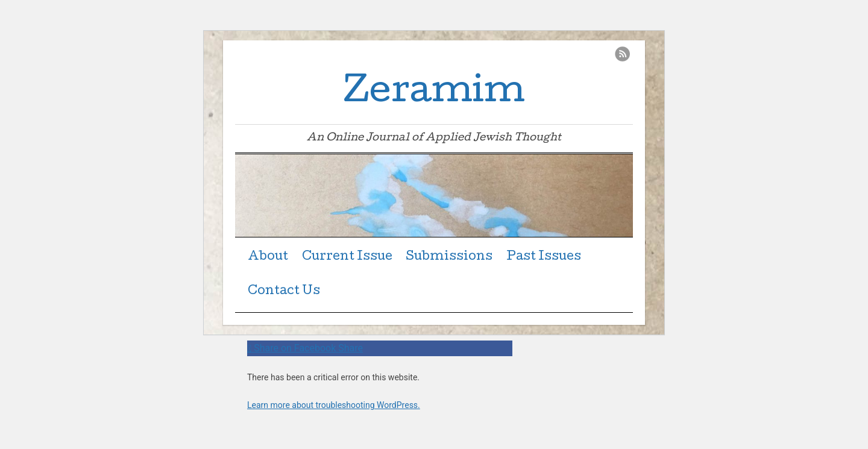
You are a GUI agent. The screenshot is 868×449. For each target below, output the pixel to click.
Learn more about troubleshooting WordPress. (334, 405)
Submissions (449, 257)
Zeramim (434, 93)
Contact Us (284, 292)
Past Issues (544, 257)
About (268, 257)
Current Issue (347, 257)
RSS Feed (622, 54)
